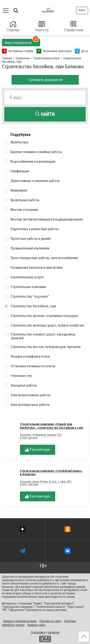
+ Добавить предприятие (45, 80)
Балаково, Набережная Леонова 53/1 (41, 435)
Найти (45, 114)
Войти (82, 10)
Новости (42, 27)
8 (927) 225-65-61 (29, 438)
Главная (13, 27)
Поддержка (38, 632)
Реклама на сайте (50, 621)
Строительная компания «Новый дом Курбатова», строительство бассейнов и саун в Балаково (52, 428)
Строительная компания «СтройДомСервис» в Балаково (51, 473)
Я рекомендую (38, 450)
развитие (54, 632)
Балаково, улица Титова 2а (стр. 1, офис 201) (46, 482)
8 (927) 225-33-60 (29, 485)
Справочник (74, 27)
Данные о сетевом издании (20, 621)
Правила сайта (36, 625)
